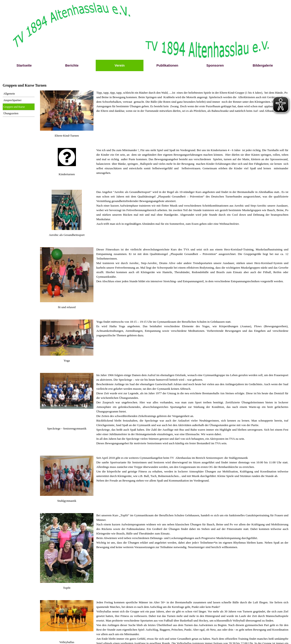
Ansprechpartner (13, 100)
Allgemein (9, 94)
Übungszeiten (11, 113)
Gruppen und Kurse (14, 107)
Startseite (24, 65)
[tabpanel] (67, 136)
